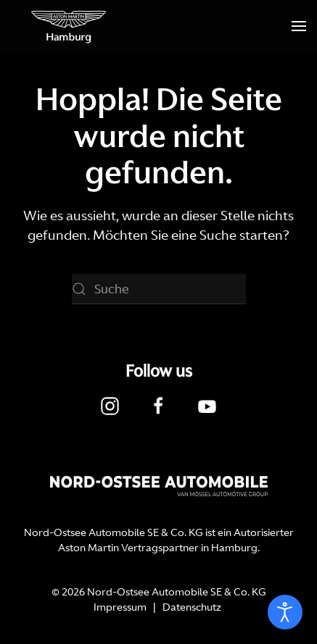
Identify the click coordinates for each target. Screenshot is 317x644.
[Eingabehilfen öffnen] (285, 612)
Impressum (120, 607)
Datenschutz (192, 607)
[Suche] (159, 289)
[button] (299, 26)
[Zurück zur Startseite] (69, 26)
